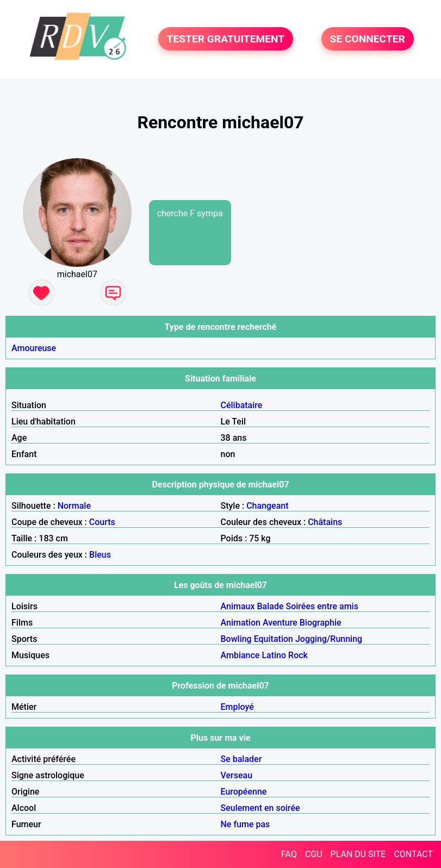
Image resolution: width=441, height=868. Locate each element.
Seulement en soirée (260, 808)
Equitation (274, 639)
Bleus (100, 555)
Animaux (238, 606)
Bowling (236, 639)
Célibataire (242, 405)
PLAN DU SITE (358, 854)
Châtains (325, 522)
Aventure (280, 623)
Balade (270, 606)
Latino (274, 655)
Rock (298, 655)
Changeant (267, 506)
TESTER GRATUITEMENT (226, 39)
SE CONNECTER (368, 39)
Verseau (237, 775)
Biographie (321, 623)
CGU (314, 854)
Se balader (241, 759)
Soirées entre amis (322, 606)
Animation (241, 623)
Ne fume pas (246, 824)
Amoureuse (34, 348)
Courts (102, 522)
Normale (74, 506)
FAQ (289, 854)
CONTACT (413, 854)
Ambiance (240, 655)
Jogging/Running (329, 639)
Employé (237, 707)
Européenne (244, 792)
